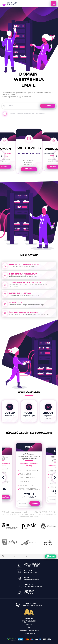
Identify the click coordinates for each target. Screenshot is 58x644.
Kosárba (6, 497)
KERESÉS (48, 106)
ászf (30, 627)
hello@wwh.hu (31, 580)
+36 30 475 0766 (30, 573)
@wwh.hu (29, 593)
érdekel (29, 169)
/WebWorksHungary (34, 586)
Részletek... (23, 503)
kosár (51, 556)
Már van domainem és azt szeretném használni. (24, 114)
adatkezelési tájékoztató (30, 631)
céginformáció (30, 634)
